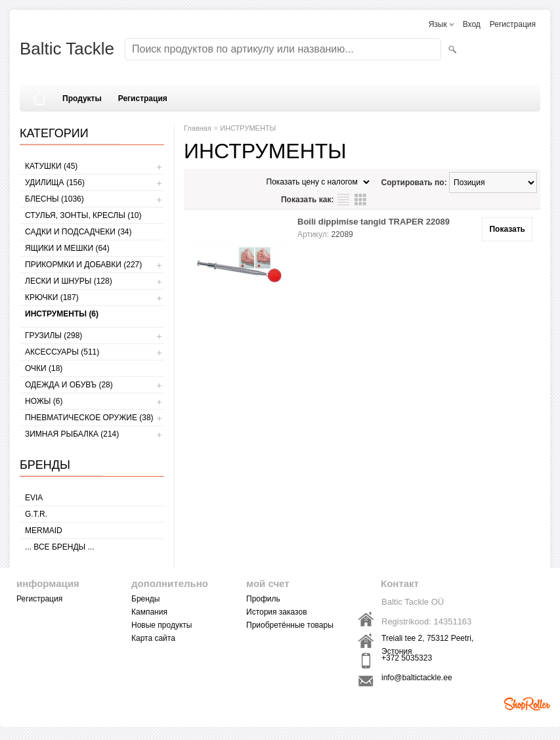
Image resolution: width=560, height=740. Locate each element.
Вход (472, 24)
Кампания (149, 612)
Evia (34, 498)
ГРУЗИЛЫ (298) (54, 336)
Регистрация (513, 24)
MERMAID (44, 531)
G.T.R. (36, 514)
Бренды (145, 599)
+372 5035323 (407, 658)
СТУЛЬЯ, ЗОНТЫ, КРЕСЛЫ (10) (83, 215)
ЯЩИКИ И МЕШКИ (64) (67, 248)
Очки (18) (44, 368)
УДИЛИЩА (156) (55, 183)
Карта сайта (153, 638)
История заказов (277, 612)
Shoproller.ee (527, 704)
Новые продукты (162, 625)
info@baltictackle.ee (417, 678)
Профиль (263, 599)
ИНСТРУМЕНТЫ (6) (62, 314)
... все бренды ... (60, 547)
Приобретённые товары (290, 625)
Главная (198, 128)
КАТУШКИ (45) (51, 166)
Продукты (82, 98)
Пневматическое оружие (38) (89, 418)
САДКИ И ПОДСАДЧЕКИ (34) (78, 232)
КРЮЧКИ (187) (52, 297)
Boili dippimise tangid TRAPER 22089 (374, 222)
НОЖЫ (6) (44, 401)
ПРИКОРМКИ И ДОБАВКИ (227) (83, 265)
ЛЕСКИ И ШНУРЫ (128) (69, 281)
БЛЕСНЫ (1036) (54, 199)
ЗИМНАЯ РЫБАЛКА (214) (72, 434)
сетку (360, 200)
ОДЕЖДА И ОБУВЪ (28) (69, 385)
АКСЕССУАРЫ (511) (62, 352)
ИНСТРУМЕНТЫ (248, 128)
